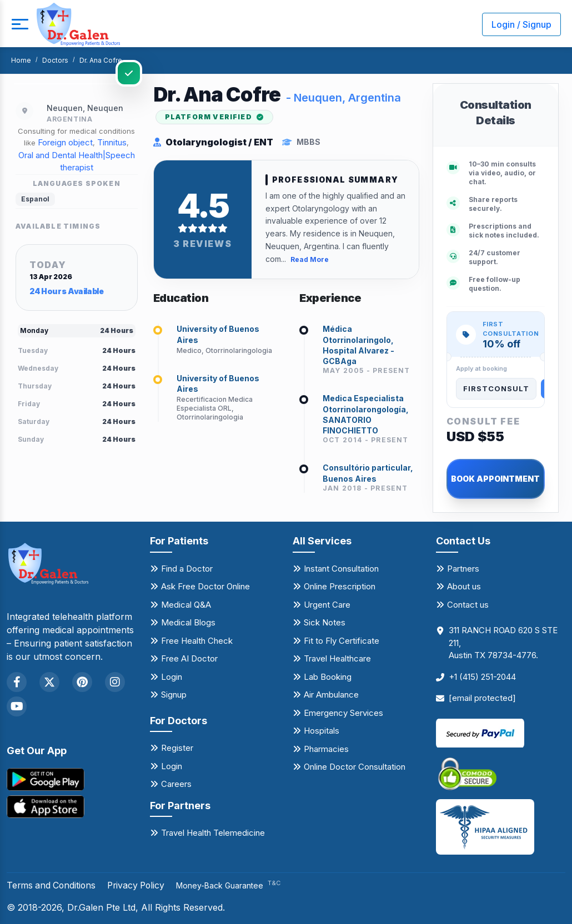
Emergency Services (343, 713)
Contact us (468, 605)
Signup (174, 695)
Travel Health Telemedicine (213, 833)
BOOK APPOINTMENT (495, 479)
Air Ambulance (331, 695)
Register (177, 748)
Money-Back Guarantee (234, 885)
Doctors (55, 60)
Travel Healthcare (337, 658)
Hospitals (322, 731)
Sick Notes (325, 622)
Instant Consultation (341, 569)
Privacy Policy (140, 885)
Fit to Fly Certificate (342, 641)
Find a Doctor (187, 569)
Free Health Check (197, 641)
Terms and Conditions (52, 885)
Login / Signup (521, 24)
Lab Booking (328, 677)
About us (464, 586)
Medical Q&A (186, 605)
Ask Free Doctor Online (205, 586)
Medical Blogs (188, 622)
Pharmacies (326, 749)
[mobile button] (19, 24)
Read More (310, 259)
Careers (176, 784)
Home (21, 60)
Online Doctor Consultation (355, 767)
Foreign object (65, 142)
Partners (463, 569)
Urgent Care (327, 605)
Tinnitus (112, 142)
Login (172, 677)
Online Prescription (340, 586)
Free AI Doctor (189, 658)
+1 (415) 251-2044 (482, 677)
